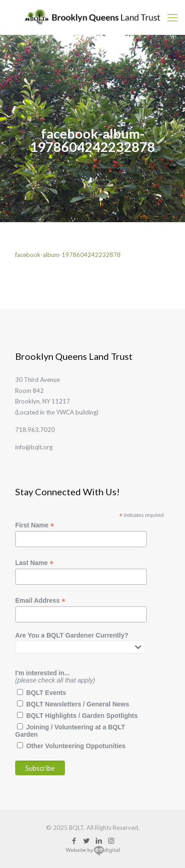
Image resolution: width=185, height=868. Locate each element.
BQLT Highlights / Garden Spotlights (82, 716)
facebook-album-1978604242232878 (68, 255)
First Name (35, 525)
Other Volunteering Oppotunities (76, 746)
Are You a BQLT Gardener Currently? (72, 635)
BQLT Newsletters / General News (78, 704)
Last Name (34, 563)
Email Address (40, 601)
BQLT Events (46, 693)
